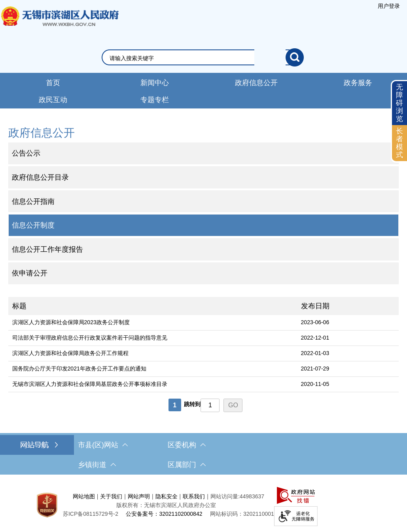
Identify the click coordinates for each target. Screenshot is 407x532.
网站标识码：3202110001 (242, 514)
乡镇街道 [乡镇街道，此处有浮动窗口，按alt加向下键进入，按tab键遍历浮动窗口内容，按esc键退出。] (97, 465)
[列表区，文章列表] (204, 355)
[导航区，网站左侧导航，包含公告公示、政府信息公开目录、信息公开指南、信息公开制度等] (204, 205)
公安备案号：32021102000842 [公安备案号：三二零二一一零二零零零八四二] (164, 514)
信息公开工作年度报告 (47, 249)
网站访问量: (225, 496)
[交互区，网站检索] (203, 57)
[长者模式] (399, 143)
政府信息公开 (256, 83)
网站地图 (84, 496)
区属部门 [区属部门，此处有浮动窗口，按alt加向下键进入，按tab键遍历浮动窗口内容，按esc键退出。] (187, 465)
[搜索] (295, 57)
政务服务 (358, 83)
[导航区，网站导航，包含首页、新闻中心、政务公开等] (203, 91)
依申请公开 (30, 273)
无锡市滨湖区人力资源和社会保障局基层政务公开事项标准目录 (90, 384)
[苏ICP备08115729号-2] (91, 514)
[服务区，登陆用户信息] (389, 6)
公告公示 (26, 153)
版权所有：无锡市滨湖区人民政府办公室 (166, 505)
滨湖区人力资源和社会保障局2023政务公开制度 (71, 322)
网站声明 (139, 496)
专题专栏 (155, 100)
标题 (19, 306)
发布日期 (315, 306)
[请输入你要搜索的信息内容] (198, 58)
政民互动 (53, 100)
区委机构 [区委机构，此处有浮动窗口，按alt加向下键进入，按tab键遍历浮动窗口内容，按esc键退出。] (187, 445)
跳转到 (192, 404)
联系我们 (194, 496)
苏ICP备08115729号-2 (91, 514)
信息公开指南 (33, 201)
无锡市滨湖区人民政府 (59, 24)
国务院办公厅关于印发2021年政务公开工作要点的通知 (79, 369)
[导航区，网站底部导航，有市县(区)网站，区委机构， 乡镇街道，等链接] (203, 455)
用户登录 (389, 6)
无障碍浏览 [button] (399, 103)
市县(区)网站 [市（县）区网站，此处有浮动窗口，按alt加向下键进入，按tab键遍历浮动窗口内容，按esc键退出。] (103, 445)
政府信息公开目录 (40, 177)
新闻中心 (155, 83)
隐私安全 (167, 496)
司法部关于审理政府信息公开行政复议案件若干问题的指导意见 (90, 338)
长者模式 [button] (399, 143)
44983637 (252, 496)
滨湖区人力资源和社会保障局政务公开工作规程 (70, 353)
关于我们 (111, 496)
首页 (53, 83)
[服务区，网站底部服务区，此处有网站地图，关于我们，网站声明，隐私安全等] (203, 505)
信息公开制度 (33, 225)
